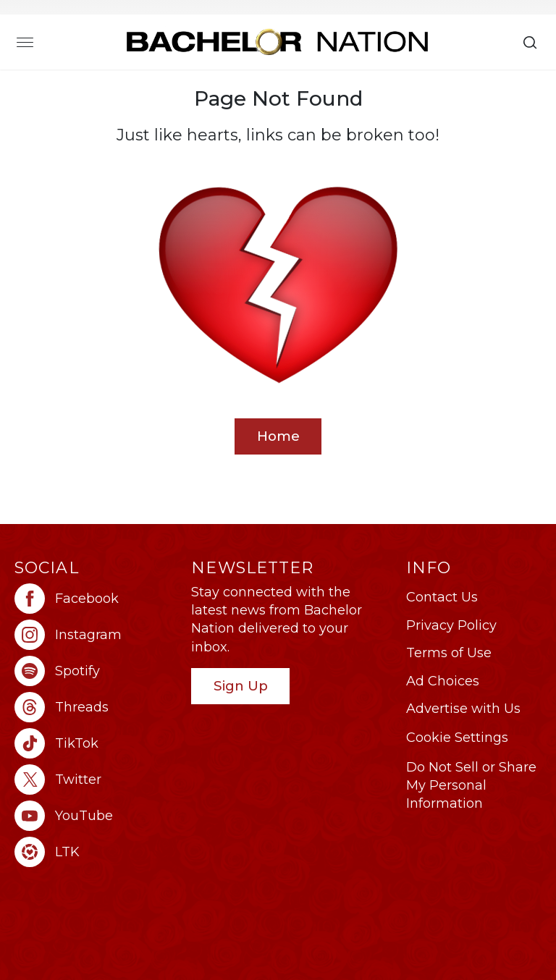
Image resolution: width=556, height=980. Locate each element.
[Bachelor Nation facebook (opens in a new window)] (96, 599)
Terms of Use (449, 653)
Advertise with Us (463, 709)
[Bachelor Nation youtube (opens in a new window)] (96, 816)
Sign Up (241, 686)
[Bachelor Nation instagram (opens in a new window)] (96, 635)
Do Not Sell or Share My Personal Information (471, 785)
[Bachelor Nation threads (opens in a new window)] (96, 707)
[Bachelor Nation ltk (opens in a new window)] (96, 852)
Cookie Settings (457, 738)
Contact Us (442, 597)
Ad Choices (443, 681)
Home (278, 436)
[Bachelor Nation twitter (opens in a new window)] (96, 780)
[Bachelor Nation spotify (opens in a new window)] (96, 671)
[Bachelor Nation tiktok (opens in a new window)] (96, 743)
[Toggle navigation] (25, 42)
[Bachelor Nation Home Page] (277, 42)
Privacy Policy (451, 625)
